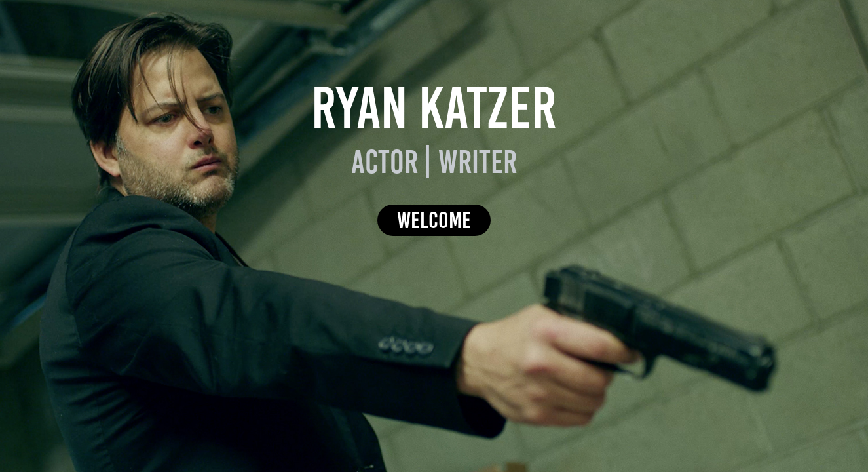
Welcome (434, 220)
